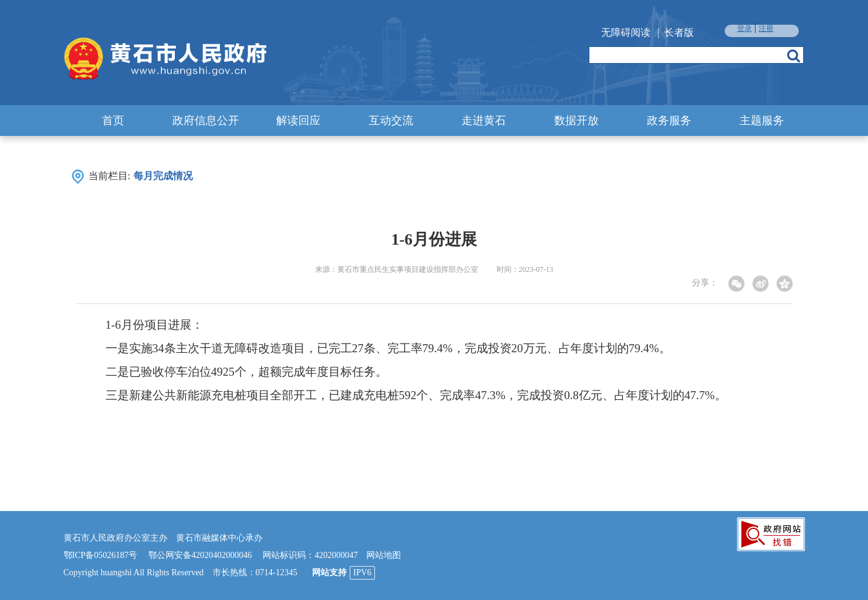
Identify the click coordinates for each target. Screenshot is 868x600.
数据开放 (576, 120)
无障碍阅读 (626, 32)
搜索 (794, 56)
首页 (113, 120)
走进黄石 (484, 120)
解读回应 (298, 120)
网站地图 (384, 555)
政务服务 (669, 120)
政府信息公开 (206, 120)
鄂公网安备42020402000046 (200, 555)
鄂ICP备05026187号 (101, 555)
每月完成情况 (163, 176)
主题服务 (762, 120)
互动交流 (391, 120)
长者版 (679, 32)
